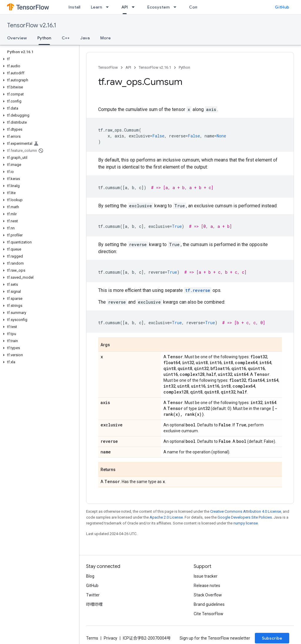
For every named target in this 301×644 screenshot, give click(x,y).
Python (184, 67)
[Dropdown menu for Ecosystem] (177, 7)
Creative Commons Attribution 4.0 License (246, 511)
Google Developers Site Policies (245, 517)
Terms (92, 638)
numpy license (246, 523)
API (128, 67)
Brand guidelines (209, 604)
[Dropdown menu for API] (135, 7)
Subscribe (272, 638)
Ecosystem (158, 7)
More (106, 38)
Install (74, 7)
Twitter (93, 595)
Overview (17, 38)
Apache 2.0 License (166, 517)
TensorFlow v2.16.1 (32, 25)
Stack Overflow (208, 595)
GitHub (282, 7)
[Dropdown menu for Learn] (109, 7)
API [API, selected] (125, 7)
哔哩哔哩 (94, 604)
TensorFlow (108, 67)
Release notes (207, 586)
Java (85, 38)
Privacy (111, 638)
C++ (66, 38)
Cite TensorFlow (209, 614)
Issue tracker (206, 576)
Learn (96, 7)
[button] (38, 59)
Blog (90, 576)
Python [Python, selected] (44, 38)
